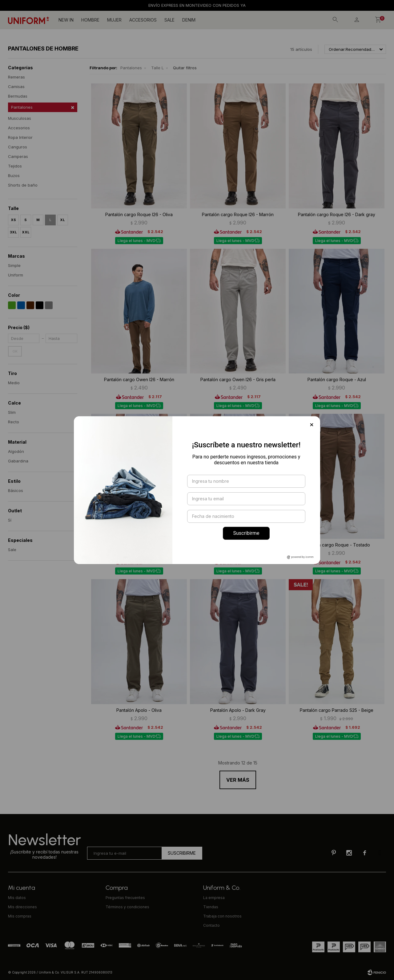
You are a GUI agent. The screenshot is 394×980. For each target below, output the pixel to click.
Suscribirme (246, 533)
